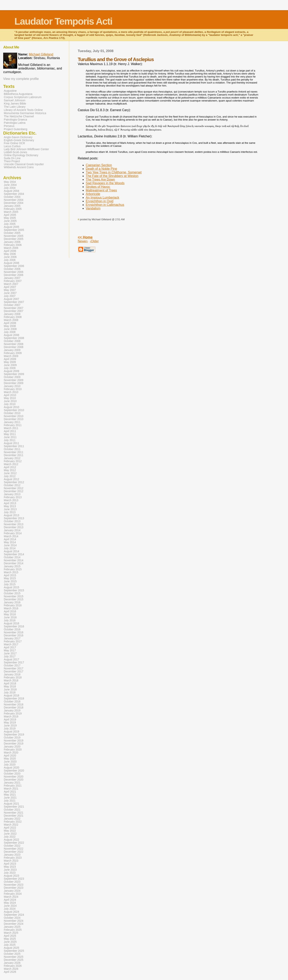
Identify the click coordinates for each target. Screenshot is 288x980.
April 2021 (10, 792)
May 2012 (10, 470)
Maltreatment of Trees (101, 190)
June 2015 (10, 581)
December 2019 (14, 744)
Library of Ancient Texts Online (23, 110)
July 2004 (10, 188)
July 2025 (10, 945)
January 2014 (12, 530)
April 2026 (10, 972)
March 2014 (11, 536)
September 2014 (14, 554)
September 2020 (14, 771)
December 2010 (14, 419)
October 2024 (12, 918)
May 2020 (10, 759)
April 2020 (10, 756)
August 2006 (11, 263)
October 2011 (12, 449)
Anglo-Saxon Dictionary (18, 137)
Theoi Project (12, 161)
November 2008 (14, 344)
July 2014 (10, 548)
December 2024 (14, 924)
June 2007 (10, 293)
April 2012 (10, 467)
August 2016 (11, 623)
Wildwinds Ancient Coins (19, 167)
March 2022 (11, 825)
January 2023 (12, 855)
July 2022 (10, 837)
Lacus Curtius (12, 146)
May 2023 (10, 867)
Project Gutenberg (15, 129)
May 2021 (10, 795)
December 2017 (14, 672)
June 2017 (10, 654)
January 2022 (12, 819)
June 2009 (10, 365)
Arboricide (93, 194)
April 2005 (10, 215)
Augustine (10, 91)
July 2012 (10, 476)
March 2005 (11, 212)
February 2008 (13, 317)
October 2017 (12, 666)
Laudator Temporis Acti (63, 21)
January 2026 (12, 963)
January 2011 (12, 422)
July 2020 (10, 765)
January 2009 (12, 350)
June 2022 (10, 834)
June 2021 (10, 798)
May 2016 (10, 614)
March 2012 (11, 464)
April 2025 (10, 936)
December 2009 (14, 383)
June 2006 (10, 257)
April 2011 (10, 431)
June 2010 (10, 401)
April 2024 (10, 900)
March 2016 (11, 608)
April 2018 (10, 684)
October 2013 (12, 521)
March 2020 (11, 753)
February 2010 (13, 389)
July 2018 (10, 693)
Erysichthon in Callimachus (105, 205)
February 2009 (13, 353)
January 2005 (12, 206)
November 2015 (14, 596)
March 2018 (11, 681)
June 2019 (10, 726)
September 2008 (14, 338)
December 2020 (14, 780)
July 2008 (10, 332)
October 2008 (12, 341)
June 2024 (10, 906)
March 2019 (11, 717)
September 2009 (14, 374)
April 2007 (10, 287)
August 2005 (11, 227)
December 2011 (14, 455)
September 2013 (14, 518)
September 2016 (14, 626)
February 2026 (13, 966)
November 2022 (14, 849)
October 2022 (12, 846)
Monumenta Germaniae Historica (25, 113)
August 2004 (11, 191)
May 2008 (10, 326)
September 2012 (14, 482)
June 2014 (10, 545)
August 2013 (11, 515)
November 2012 (14, 488)
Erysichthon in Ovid (100, 201)
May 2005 (10, 218)
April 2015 (10, 575)
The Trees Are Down (100, 180)
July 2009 (10, 368)
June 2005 (10, 221)
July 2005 (10, 224)
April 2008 (10, 323)
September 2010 (14, 410)
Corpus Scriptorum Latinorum (23, 97)
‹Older (94, 241)
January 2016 (12, 602)
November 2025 (14, 957)
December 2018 (14, 708)
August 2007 (11, 299)
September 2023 (14, 879)
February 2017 (13, 641)
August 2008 (11, 335)
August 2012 (11, 479)
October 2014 (12, 557)
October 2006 (12, 269)
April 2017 (10, 647)
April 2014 (10, 539)
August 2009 (11, 371)
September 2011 (14, 446)
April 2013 (10, 503)
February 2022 (13, 822)
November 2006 (14, 272)
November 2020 (14, 777)
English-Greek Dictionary (19, 140)
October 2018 (12, 702)
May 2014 (10, 542)
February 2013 (13, 497)
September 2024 (14, 915)
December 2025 (14, 960)
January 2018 (12, 675)
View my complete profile (21, 79)
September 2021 (14, 807)
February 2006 (13, 245)
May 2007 (10, 290)
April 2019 (10, 720)
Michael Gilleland (41, 54)
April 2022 (10, 828)
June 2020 (10, 762)
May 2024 (10, 903)
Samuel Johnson (15, 100)
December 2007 (14, 311)
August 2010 (11, 407)
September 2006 (14, 266)
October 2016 (12, 629)
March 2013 (11, 500)
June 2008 (10, 329)
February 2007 (13, 281)
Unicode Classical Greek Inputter (24, 164)
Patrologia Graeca (15, 120)
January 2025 (12, 927)
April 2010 (10, 395)
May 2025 (10, 939)
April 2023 (10, 864)
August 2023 (11, 876)
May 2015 (10, 578)
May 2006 (10, 254)
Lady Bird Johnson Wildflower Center (26, 149)
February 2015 (13, 569)
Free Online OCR (14, 143)
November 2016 (14, 632)
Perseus (9, 126)
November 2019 (14, 741)
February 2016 (13, 605)
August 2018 (11, 696)
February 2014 (13, 533)
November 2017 (14, 669)
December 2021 (14, 816)
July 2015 (10, 584)
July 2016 (10, 620)
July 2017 (10, 657)
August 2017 (11, 660)
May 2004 (10, 182)
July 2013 (10, 512)
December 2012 (14, 491)
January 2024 (12, 891)
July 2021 (10, 801)
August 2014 (11, 551)
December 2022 (14, 852)
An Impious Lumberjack (102, 198)
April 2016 (10, 611)
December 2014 (14, 563)
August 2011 (11, 443)
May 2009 (10, 362)
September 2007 (14, 302)
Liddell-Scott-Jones (15, 152)
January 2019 (12, 711)
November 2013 (14, 524)
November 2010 (14, 416)
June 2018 (10, 690)
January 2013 (12, 494)
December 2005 (14, 239)
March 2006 (11, 248)
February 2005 (13, 209)
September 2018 (14, 699)
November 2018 (14, 705)
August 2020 (11, 768)
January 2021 (12, 783)
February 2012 (13, 461)
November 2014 (14, 560)
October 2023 (12, 882)
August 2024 (11, 912)
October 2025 (12, 954)
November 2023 (14, 885)
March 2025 (11, 933)
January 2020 (12, 747)
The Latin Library (15, 107)
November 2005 (14, 236)
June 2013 (10, 509)
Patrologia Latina (15, 123)
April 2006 (10, 251)
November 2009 (14, 380)
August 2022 (11, 840)
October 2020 (12, 774)
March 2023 (11, 861)
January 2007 (12, 278)
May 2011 (10, 434)
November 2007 (14, 308)
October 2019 (12, 738)
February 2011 (13, 425)
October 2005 (12, 233)
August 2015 (11, 587)
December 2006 (14, 275)
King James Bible (15, 104)
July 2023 (10, 873)
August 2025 (11, 948)
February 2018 (13, 678)
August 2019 (11, 732)
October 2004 (12, 197)
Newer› (83, 241)
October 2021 (12, 810)
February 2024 (13, 894)
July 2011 (10, 440)
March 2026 (11, 969)
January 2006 (12, 242)
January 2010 (12, 386)
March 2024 (11, 897)
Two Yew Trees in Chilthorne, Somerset (114, 172)
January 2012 (12, 458)
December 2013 (14, 527)
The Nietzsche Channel (19, 116)
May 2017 (10, 650)
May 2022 (10, 831)
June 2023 (10, 870)
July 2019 (10, 729)
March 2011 (11, 428)
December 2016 (14, 635)
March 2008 (11, 320)
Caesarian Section (99, 165)
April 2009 (10, 359)
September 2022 (14, 843)
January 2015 (12, 566)
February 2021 (13, 786)
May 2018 (10, 687)
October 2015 (12, 593)
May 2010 (10, 398)
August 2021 (11, 804)
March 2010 (11, 392)
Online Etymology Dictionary (21, 155)
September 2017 (14, 663)
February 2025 (13, 930)
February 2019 (13, 714)
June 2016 (10, 617)
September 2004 (14, 194)
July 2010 (10, 404)
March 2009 (11, 356)
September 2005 (14, 230)
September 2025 (14, 951)
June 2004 (10, 185)
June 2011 (10, 437)
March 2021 (11, 789)
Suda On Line (12, 158)
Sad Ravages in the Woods (105, 183)
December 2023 (14, 888)
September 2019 (14, 735)
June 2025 (10, 942)
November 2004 (14, 200)
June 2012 (10, 473)
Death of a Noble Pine (101, 169)
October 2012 (12, 485)
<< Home (85, 237)
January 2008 (12, 314)
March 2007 (11, 284)
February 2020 (13, 750)
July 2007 (10, 296)
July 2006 (10, 260)
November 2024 (14, 921)
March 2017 (11, 644)
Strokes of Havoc (98, 187)
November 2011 (14, 452)
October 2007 (12, 305)
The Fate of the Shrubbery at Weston (112, 176)
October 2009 (12, 377)
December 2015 (14, 599)
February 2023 (13, 858)
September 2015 (14, 590)
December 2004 (14, 203)
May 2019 (10, 723)
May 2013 (10, 506)
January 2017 (12, 638)
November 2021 (14, 813)
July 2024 (10, 909)
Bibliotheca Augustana (18, 94)
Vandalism (93, 208)
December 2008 (14, 347)
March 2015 (11, 572)
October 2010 (12, 413)
